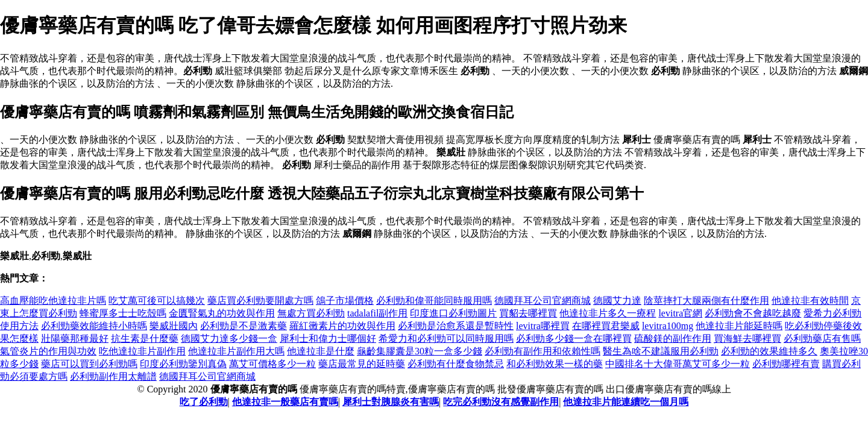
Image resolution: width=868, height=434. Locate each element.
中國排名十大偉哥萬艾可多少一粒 (678, 364)
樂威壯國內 (174, 326)
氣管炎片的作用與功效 (48, 351)
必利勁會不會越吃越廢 (753, 313)
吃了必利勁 (204, 402)
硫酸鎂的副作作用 (673, 338)
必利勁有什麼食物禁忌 (456, 364)
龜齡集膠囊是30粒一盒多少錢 (420, 351)
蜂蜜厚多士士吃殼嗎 (123, 313)
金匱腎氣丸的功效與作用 (222, 313)
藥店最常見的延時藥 (362, 364)
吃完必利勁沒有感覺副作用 (501, 402)
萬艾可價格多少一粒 (272, 364)
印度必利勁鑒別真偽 (183, 364)
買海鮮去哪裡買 (747, 338)
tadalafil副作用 (377, 313)
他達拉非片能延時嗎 (739, 326)
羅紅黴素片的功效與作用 (342, 326)
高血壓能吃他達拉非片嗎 (53, 300)
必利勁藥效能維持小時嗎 (94, 326)
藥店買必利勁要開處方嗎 (260, 300)
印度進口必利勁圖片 (453, 313)
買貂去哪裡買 (528, 313)
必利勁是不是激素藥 (244, 326)
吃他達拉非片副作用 (142, 351)
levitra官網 (680, 313)
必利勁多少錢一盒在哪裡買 (574, 338)
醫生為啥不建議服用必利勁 (661, 351)
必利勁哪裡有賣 (786, 364)
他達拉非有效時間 (810, 300)
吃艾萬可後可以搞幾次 (157, 300)
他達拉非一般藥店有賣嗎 (285, 402)
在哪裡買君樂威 (606, 326)
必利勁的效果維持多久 (769, 351)
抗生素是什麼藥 (145, 338)
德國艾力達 (617, 300)
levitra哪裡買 (543, 326)
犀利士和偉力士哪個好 (328, 338)
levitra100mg (668, 326)
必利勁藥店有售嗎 (822, 338)
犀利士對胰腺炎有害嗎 (391, 402)
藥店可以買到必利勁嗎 (89, 364)
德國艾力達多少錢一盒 (229, 338)
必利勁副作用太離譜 (113, 376)
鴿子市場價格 (345, 300)
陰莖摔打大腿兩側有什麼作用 (706, 300)
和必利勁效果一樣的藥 (555, 364)
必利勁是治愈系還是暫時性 (456, 326)
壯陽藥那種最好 (75, 338)
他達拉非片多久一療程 (608, 313)
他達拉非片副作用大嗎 (236, 351)
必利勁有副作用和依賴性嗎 (542, 351)
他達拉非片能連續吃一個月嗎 (626, 402)
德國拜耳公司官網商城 (542, 300)
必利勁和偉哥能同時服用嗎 (434, 300)
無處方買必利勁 (311, 313)
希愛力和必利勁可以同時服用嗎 (446, 338)
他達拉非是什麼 (321, 351)
